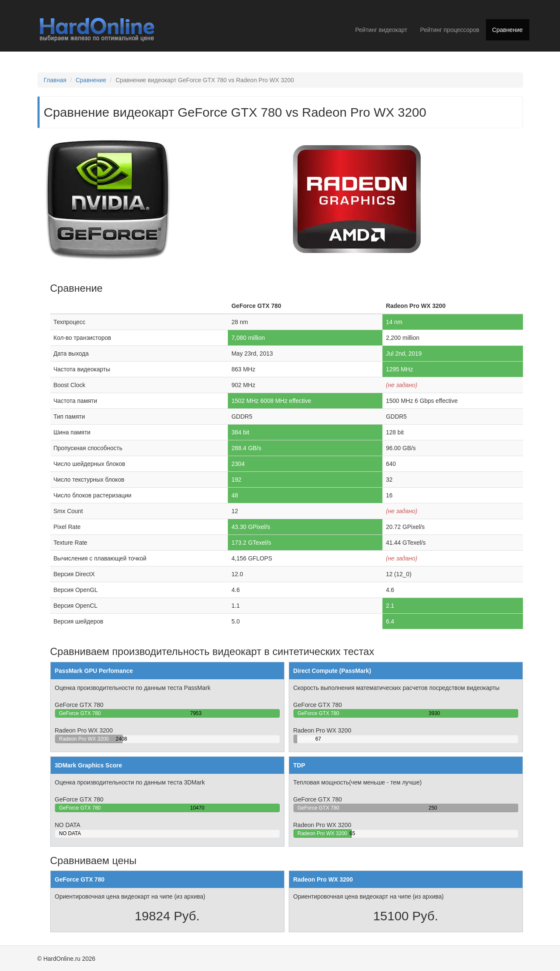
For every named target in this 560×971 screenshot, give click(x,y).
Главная (55, 80)
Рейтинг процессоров (449, 30)
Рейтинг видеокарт (381, 30)
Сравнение (508, 30)
